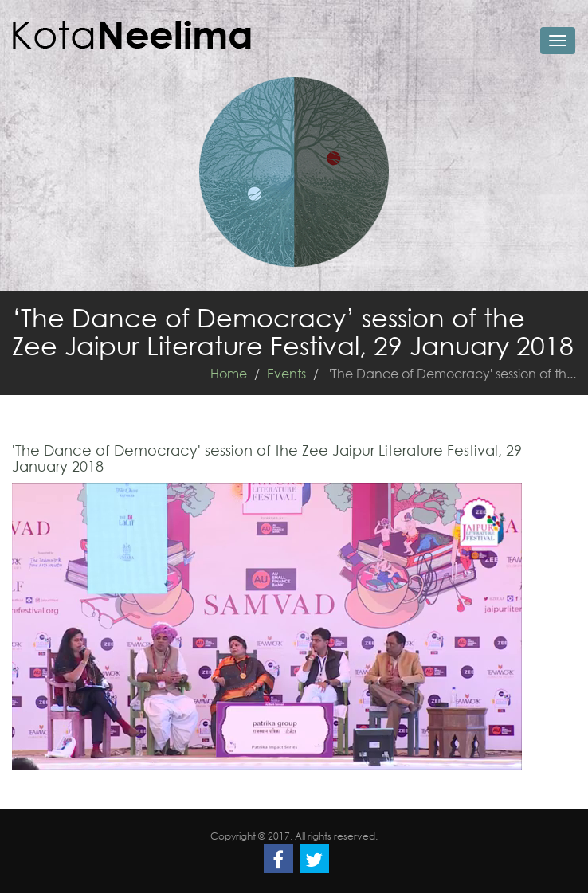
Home (229, 373)
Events (286, 373)
